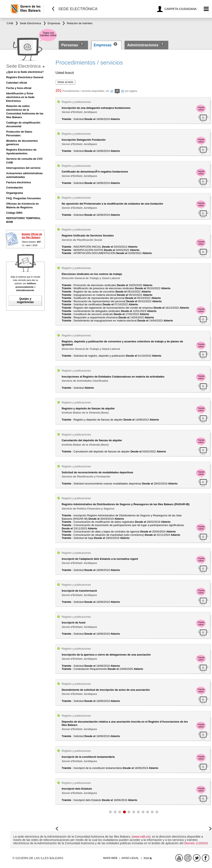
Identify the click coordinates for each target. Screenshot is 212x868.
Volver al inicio (65, 82)
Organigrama (15, 193)
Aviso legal (130, 858)
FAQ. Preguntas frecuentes (23, 198)
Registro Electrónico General (25, 77)
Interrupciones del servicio (23, 168)
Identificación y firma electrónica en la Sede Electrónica (20, 97)
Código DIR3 (14, 213)
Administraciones (143, 45)
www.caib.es (141, 837)
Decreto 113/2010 (196, 843)
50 (122, 91)
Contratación (14, 188)
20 (117, 91)
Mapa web (110, 858)
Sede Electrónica (23, 66)
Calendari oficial (17, 83)
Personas (70, 45)
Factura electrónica (19, 182)
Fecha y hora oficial (19, 88)
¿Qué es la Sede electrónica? (25, 72)
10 (112, 91)
